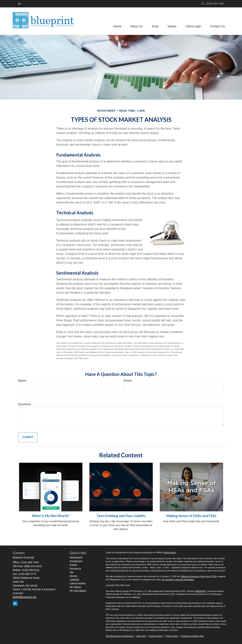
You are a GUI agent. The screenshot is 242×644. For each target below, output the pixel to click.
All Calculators (78, 591)
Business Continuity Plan (192, 636)
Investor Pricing (156, 636)
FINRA (198, 591)
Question (25, 404)
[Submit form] (28, 437)
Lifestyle (74, 580)
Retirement (76, 558)
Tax (72, 572)
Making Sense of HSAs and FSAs (191, 516)
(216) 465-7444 (213, 4)
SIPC (204, 591)
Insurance (75, 569)
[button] (135, 21)
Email (128, 381)
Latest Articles (78, 583)
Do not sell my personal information (178, 580)
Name (22, 381)
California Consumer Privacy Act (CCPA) (199, 576)
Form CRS (141, 636)
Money (74, 576)
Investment (76, 561)
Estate (73, 565)
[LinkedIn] (19, 4)
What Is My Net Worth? (51, 516)
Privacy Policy (172, 636)
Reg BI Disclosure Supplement (120, 636)
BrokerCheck (170, 553)
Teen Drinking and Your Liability (121, 516)
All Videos (75, 587)
